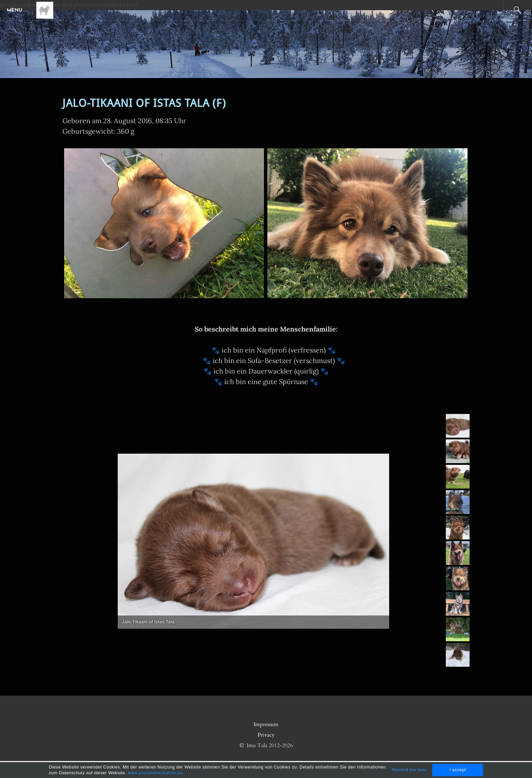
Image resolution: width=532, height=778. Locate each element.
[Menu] (17, 10)
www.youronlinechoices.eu (155, 773)
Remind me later (409, 770)
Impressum (266, 724)
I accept (458, 770)
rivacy (268, 735)
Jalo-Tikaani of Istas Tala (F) (144, 104)
